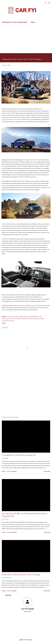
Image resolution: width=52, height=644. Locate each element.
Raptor (12, 321)
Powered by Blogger (26, 640)
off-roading (6, 321)
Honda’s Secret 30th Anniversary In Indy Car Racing (21, 574)
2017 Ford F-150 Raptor (19, 316)
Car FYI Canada (27, 609)
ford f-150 (15, 319)
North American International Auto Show (31, 319)
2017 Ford (9, 316)
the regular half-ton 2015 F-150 (31, 160)
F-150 (40, 316)
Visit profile (27, 612)
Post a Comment (12, 471)
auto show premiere (32, 316)
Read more (47, 471)
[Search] (46, 3)
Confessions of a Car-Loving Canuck (14, 22)
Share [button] (4, 323)
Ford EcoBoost (6, 319)
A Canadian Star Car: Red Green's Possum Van (19, 455)
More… (33, 22)
